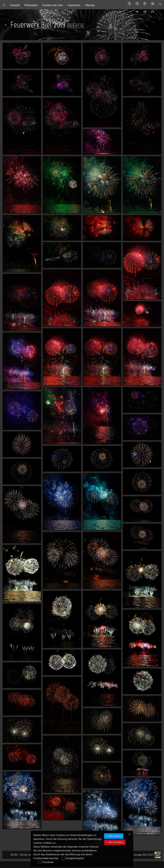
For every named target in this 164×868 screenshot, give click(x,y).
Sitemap (90, 5)
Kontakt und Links (53, 5)
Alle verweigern (116, 842)
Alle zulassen (115, 836)
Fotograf (15, 5)
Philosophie (31, 5)
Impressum (74, 5)
